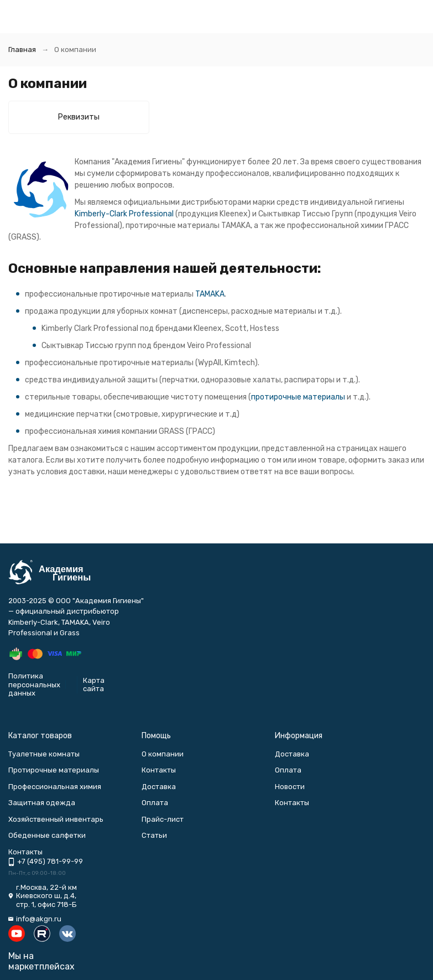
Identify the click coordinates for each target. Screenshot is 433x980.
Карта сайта (94, 685)
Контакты (159, 770)
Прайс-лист (163, 819)
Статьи (154, 835)
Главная (22, 50)
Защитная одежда (42, 803)
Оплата (155, 803)
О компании (163, 754)
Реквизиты (79, 117)
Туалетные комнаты (44, 754)
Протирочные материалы (54, 770)
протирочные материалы (298, 397)
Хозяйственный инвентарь (56, 819)
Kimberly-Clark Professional (124, 214)
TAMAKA (210, 294)
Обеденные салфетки (47, 835)
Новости (290, 787)
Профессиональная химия (55, 787)
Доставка (159, 787)
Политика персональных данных (34, 685)
